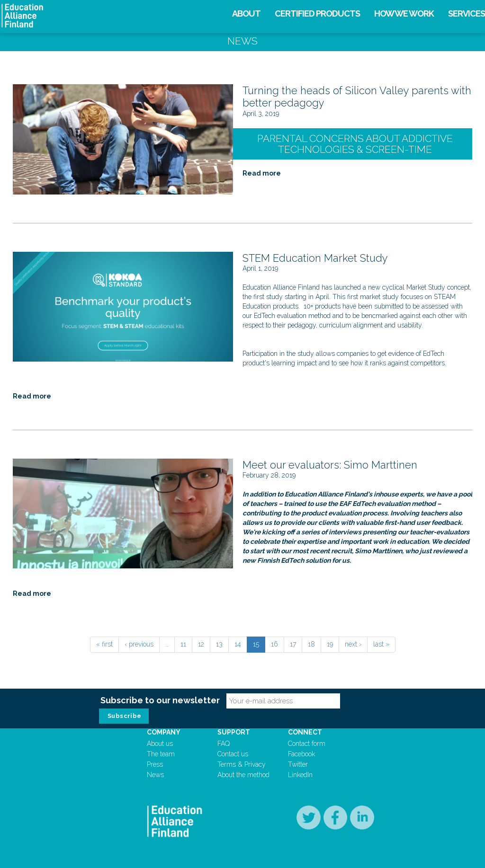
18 (311, 644)
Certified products (317, 13)
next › (353, 644)
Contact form (307, 744)
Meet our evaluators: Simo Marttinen (330, 465)
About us (160, 744)
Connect (305, 732)
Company (164, 732)
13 (219, 644)
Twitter (298, 764)
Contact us (233, 754)
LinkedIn (300, 775)
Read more (262, 173)
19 (330, 644)
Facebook (301, 754)
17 (293, 644)
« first (104, 644)
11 (183, 644)
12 (201, 644)
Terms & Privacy (242, 764)
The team (161, 754)
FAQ (224, 744)
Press (155, 764)
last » (381, 644)
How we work (404, 13)
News (155, 775)
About (246, 13)
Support (234, 732)
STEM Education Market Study (315, 258)
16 (274, 644)
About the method (243, 775)
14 (238, 644)
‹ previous (139, 644)
